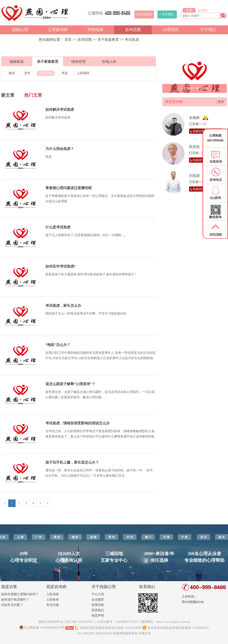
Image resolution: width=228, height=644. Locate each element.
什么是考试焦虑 (58, 227)
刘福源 (194, 176)
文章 (189, 10)
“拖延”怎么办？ (58, 345)
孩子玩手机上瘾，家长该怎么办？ (72, 462)
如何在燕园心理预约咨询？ (20, 594)
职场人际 (109, 62)
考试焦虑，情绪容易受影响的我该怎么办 (77, 423)
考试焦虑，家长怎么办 (63, 306)
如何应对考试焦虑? (61, 266)
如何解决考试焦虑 (60, 109)
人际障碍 (83, 73)
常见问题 (53, 605)
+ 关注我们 (167, 14)
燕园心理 (20, 30)
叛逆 (12, 73)
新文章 (8, 95)
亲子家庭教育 (108, 40)
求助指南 (95, 30)
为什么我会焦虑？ (60, 149)
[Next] (48, 503)
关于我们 (208, 30)
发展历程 (98, 605)
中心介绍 (98, 594)
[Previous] (5, 503)
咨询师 (203, 10)
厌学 (27, 73)
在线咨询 (146, 14)
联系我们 (98, 610)
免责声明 (98, 616)
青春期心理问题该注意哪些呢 (69, 188)
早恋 (65, 73)
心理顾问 (20, 38)
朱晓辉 (194, 118)
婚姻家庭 (17, 62)
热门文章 (33, 95)
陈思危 (194, 147)
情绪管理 (78, 62)
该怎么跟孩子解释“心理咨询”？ (70, 384)
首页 (68, 40)
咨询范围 (133, 30)
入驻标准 (53, 600)
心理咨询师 (58, 30)
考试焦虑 (132, 40)
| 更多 (220, 102)
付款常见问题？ (12, 605)
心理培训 (171, 30)
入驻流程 (53, 594)
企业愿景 (98, 600)
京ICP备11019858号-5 (80, 622)
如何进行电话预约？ (15, 600)
